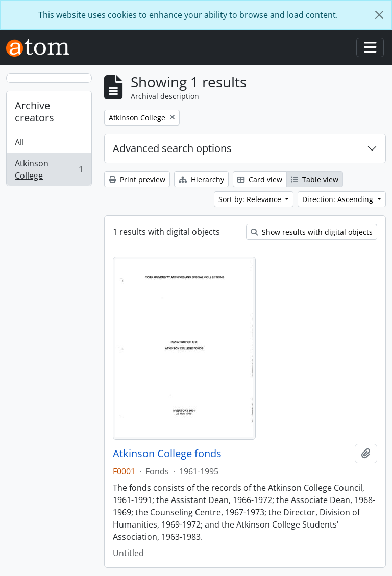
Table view (315, 179)
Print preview (137, 179)
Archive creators (34, 111)
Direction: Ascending (339, 199)
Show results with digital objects (312, 232)
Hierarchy (201, 179)
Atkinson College (49, 169)
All (19, 142)
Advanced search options (172, 148)
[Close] (379, 15)
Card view (260, 179)
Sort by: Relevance (251, 199)
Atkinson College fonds (167, 454)
